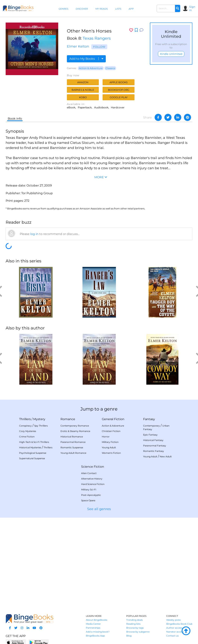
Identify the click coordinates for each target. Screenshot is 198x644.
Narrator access (175, 632)
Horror (106, 437)
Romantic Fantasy (154, 451)
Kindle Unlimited (171, 54)
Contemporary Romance (75, 426)
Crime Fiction (27, 437)
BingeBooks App (95, 636)
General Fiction (113, 419)
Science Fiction (93, 467)
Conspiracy (25, 426)
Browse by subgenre (138, 632)
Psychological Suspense (33, 453)
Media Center (93, 624)
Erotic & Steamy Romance (75, 431)
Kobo (83, 97)
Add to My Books (86, 59)
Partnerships (93, 628)
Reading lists (133, 624)
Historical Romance (72, 437)
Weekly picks (173, 620)
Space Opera (88, 500)
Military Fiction (110, 442)
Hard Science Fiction (93, 484)
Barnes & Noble (83, 90)
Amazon (83, 82)
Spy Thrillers (41, 426)
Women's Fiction (111, 453)
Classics (110, 68)
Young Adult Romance (73, 453)
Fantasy (149, 419)
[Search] (178, 8)
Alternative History (92, 479)
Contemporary (152, 426)
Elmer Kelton (78, 46)
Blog (129, 636)
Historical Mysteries (30, 447)
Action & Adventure (91, 68)
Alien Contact (89, 473)
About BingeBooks (97, 620)
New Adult (166, 456)
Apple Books (119, 82)
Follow (99, 47)
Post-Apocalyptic (91, 495)
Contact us (172, 636)
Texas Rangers (97, 38)
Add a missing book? (98, 632)
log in (34, 234)
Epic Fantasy (150, 435)
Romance (68, 419)
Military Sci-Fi (89, 490)
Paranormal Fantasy (155, 446)
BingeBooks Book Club (179, 624)
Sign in (192, 8)
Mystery (39, 419)
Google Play (119, 97)
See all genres (99, 509)
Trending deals (135, 620)
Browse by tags (135, 628)
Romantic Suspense (72, 447)
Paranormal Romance (73, 442)
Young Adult (109, 447)
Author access (174, 628)
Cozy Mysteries (28, 431)
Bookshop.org (119, 90)
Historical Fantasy (153, 440)
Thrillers (25, 419)
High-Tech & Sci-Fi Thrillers (34, 442)
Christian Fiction (111, 431)
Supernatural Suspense (32, 458)
